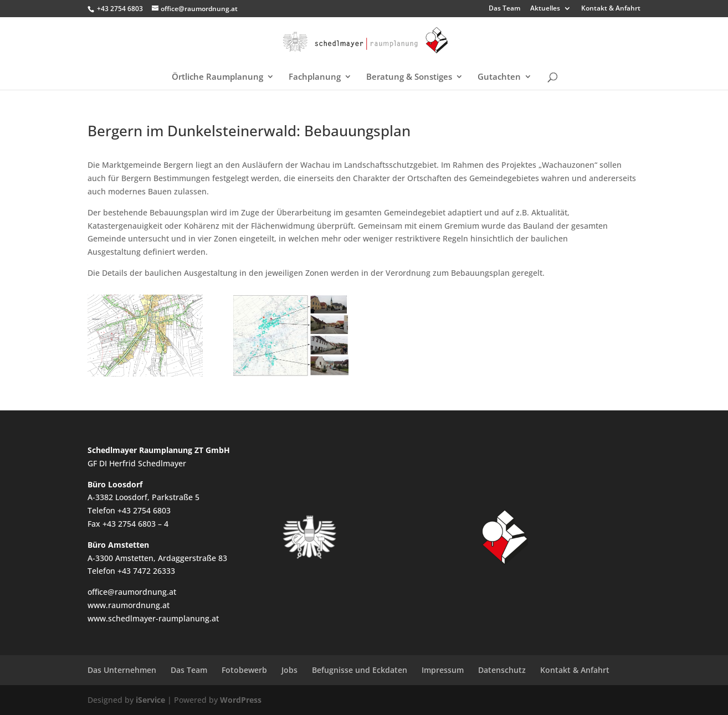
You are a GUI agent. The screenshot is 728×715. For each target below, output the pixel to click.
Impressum (443, 670)
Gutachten (499, 77)
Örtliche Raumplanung (217, 77)
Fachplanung (315, 77)
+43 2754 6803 (120, 9)
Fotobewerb (244, 670)
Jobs (289, 670)
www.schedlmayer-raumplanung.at (153, 618)
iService (150, 700)
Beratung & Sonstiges (409, 77)
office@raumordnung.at (132, 592)
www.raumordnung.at (129, 605)
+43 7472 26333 (146, 571)
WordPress (241, 700)
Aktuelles (545, 9)
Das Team (504, 9)
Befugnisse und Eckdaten (360, 670)
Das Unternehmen (122, 670)
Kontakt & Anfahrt (611, 9)
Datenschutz (502, 670)
